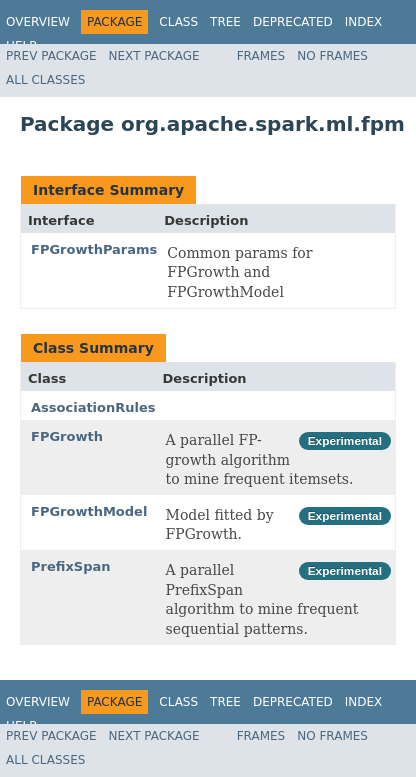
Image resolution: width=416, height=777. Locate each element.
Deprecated (293, 22)
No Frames (332, 56)
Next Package (154, 56)
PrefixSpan (70, 566)
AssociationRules (93, 407)
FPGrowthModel (89, 511)
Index (364, 22)
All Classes (45, 80)
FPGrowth (67, 436)
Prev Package (51, 56)
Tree (225, 22)
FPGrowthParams (94, 249)
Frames (261, 56)
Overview (38, 22)
